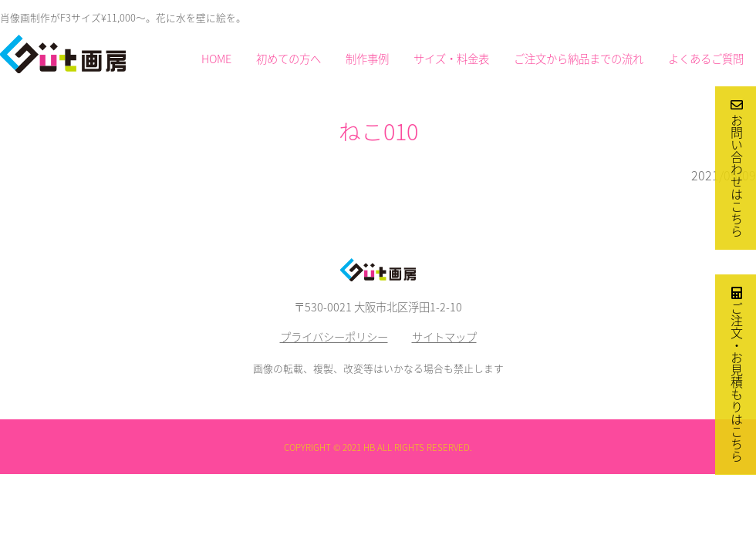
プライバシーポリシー (334, 337)
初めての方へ (289, 59)
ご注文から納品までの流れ (579, 59)
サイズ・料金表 (451, 59)
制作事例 (367, 59)
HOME (216, 59)
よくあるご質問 (706, 59)
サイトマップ (444, 337)
